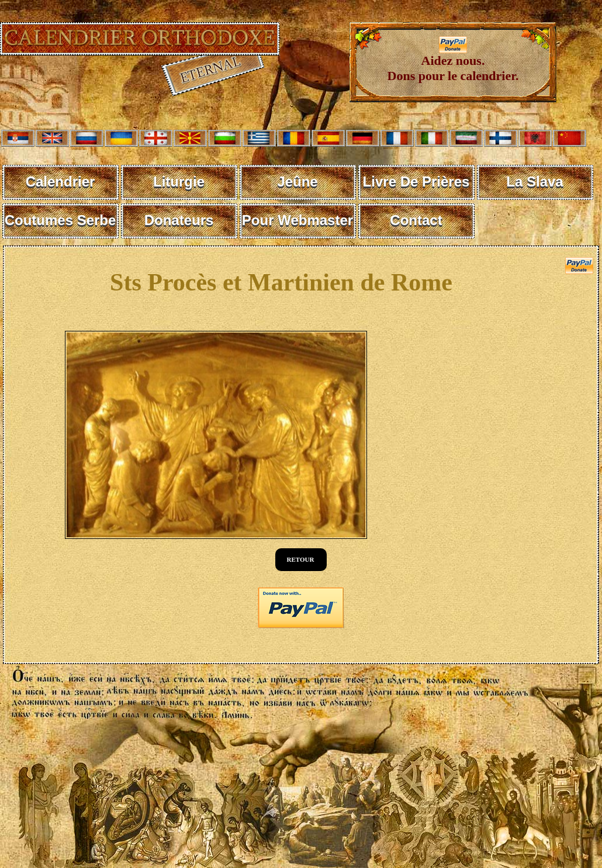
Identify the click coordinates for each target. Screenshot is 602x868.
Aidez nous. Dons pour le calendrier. (453, 62)
